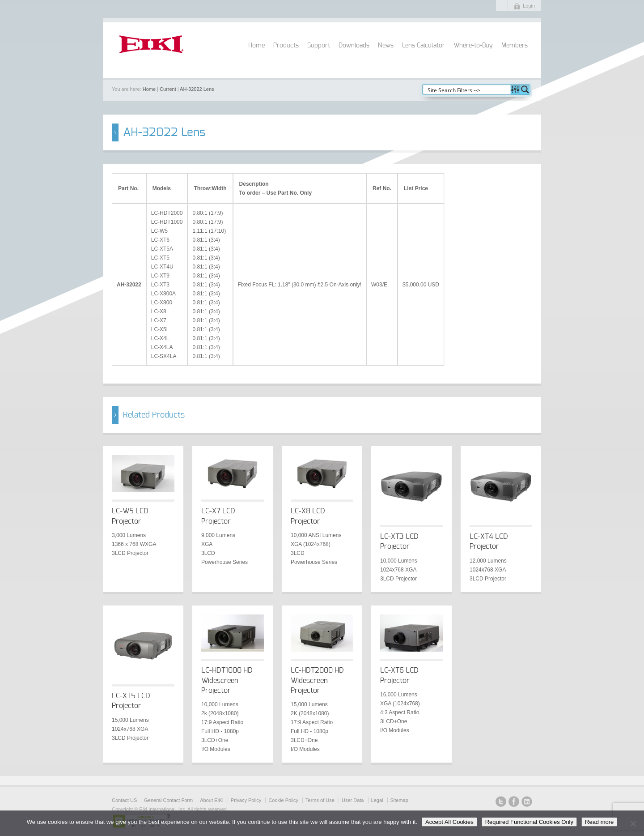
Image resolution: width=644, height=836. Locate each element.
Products (286, 46)
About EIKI (212, 800)
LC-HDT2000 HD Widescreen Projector (317, 680)
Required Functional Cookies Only (529, 822)
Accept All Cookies (449, 822)
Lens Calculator (424, 46)
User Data (353, 800)
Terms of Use (320, 800)
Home (256, 46)
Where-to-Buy (473, 46)
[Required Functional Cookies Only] (633, 823)
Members (515, 46)
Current (168, 89)
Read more (599, 822)
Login (529, 6)
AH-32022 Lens (197, 89)
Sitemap (399, 800)
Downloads (354, 46)
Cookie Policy (283, 800)
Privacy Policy (246, 800)
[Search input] (467, 90)
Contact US (124, 800)
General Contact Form (168, 800)
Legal (377, 800)
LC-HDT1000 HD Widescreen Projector (227, 680)
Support (319, 46)
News (386, 46)
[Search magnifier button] (525, 90)
